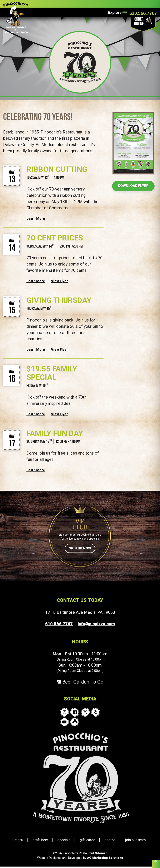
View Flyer (59, 281)
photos (110, 841)
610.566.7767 (143, 13)
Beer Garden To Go (80, 683)
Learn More (36, 219)
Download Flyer (133, 186)
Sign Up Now (80, 548)
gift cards (87, 841)
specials (64, 841)
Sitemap (101, 855)
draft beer (40, 841)
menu (19, 841)
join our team (135, 841)
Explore (117, 13)
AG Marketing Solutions (105, 859)
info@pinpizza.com (96, 624)
